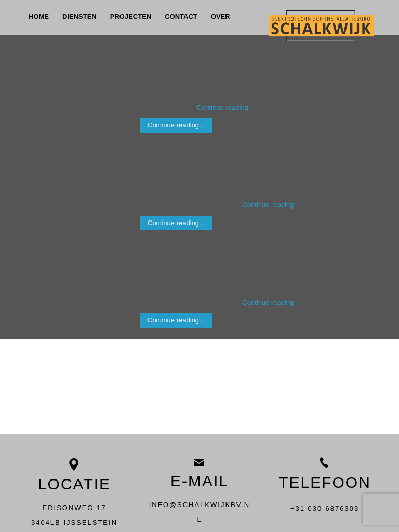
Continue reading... (176, 125)
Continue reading (227, 107)
